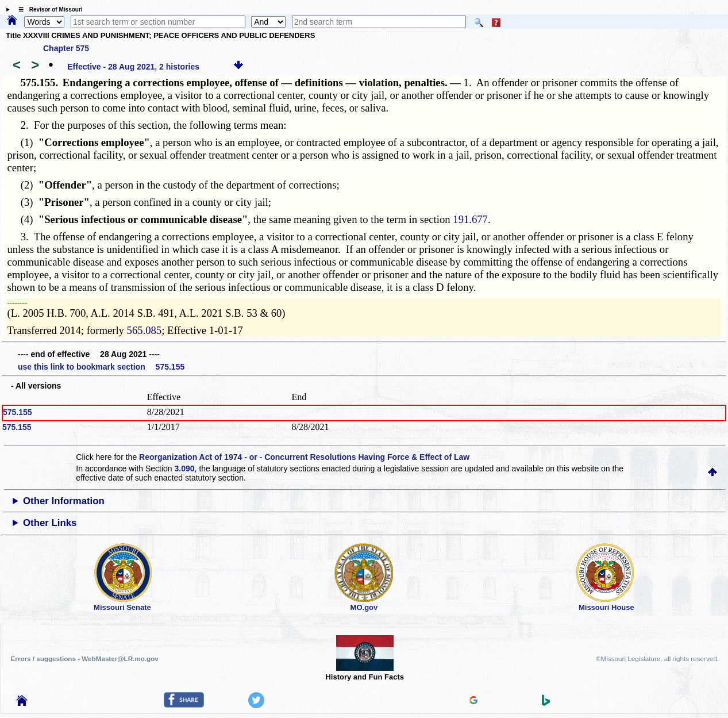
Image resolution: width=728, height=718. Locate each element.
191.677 (470, 219)
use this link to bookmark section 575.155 (101, 367)
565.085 (145, 330)
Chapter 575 (66, 48)
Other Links (50, 523)
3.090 (185, 469)
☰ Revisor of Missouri (48, 9)
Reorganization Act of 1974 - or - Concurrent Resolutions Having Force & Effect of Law (304, 457)
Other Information (64, 501)
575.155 (18, 412)
